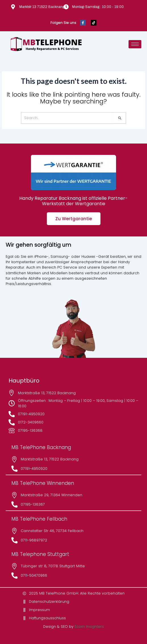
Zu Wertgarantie (74, 219)
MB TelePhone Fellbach (39, 519)
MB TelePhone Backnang (41, 447)
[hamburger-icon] (135, 44)
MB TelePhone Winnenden (43, 483)
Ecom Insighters (89, 627)
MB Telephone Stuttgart (40, 554)
